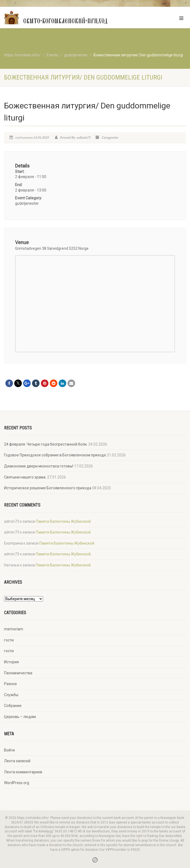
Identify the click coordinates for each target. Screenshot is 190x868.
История (11, 662)
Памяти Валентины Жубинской (63, 521)
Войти (9, 750)
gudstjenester (27, 203)
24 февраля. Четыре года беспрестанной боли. (46, 444)
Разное (10, 684)
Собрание (13, 706)
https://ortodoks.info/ (22, 55)
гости (9, 640)
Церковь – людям (20, 717)
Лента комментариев (23, 772)
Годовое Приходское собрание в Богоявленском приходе (55, 455)
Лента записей (17, 761)
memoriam (14, 629)
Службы (11, 695)
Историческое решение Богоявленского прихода (48, 488)
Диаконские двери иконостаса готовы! (39, 466)
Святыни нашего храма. (25, 477)
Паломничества (18, 673)
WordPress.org (17, 783)
